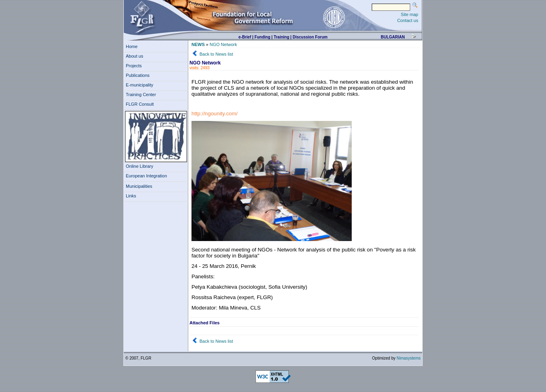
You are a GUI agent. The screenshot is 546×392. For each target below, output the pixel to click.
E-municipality (141, 85)
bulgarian (393, 37)
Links (132, 196)
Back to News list (216, 54)
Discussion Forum (310, 37)
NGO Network (223, 44)
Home (132, 46)
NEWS (198, 44)
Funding (262, 37)
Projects (135, 66)
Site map (410, 14)
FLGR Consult (141, 104)
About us (136, 56)
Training (281, 37)
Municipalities (139, 186)
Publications (139, 75)
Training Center (142, 94)
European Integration (146, 176)
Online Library (139, 166)
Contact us (408, 20)
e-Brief (245, 37)
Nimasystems (409, 358)
